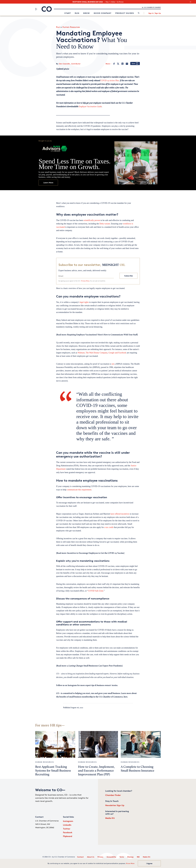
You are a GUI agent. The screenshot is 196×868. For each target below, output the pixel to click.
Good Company (103, 13)
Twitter (67, 829)
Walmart (81, 353)
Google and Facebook (117, 353)
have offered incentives (120, 514)
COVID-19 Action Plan (110, 81)
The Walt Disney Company (97, 353)
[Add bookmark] (135, 64)
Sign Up (158, 13)
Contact (80, 857)
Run (77, 13)
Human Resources (71, 27)
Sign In (151, 13)
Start (68, 13)
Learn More (48, 183)
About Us (91, 857)
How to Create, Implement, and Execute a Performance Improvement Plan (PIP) (96, 771)
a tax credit (109, 527)
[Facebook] (114, 64)
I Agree (149, 863)
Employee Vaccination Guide (90, 107)
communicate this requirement (79, 490)
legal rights (84, 302)
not (113, 364)
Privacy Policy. (85, 281)
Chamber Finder (113, 795)
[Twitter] (118, 64)
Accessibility (111, 857)
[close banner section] (190, 2)
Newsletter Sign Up (115, 805)
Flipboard (68, 836)
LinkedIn (67, 825)
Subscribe (129, 276)
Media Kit (110, 818)
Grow (87, 13)
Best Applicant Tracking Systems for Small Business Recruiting (53, 771)
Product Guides (125, 13)
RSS (138, 857)
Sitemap (130, 857)
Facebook (68, 832)
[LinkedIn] (122, 64)
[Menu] (36, 9)
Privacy (100, 857)
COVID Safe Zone (96, 591)
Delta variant (105, 224)
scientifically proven (92, 220)
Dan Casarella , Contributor (70, 64)
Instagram (68, 821)
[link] (139, 13)
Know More (130, 863)
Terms (122, 857)
